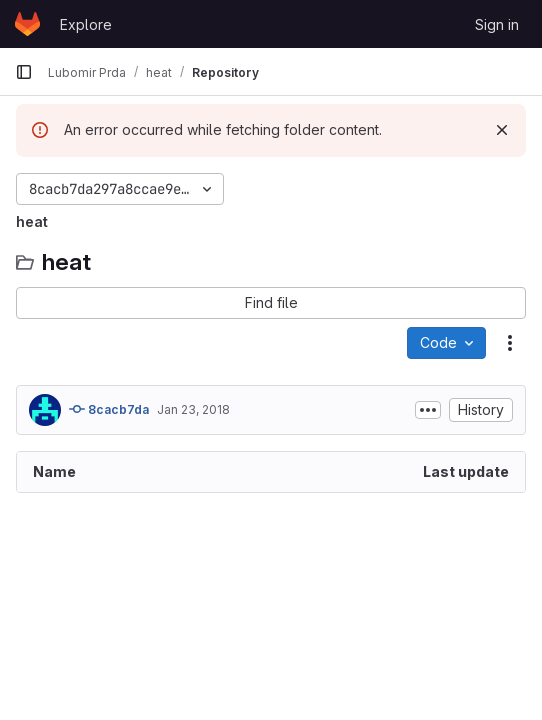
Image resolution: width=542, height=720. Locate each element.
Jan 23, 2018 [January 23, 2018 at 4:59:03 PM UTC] (193, 409)
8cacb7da (109, 409)
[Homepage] (27, 24)
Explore (86, 24)
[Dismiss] (502, 130)
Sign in (497, 24)
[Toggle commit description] (428, 410)
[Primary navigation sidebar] (24, 72)
